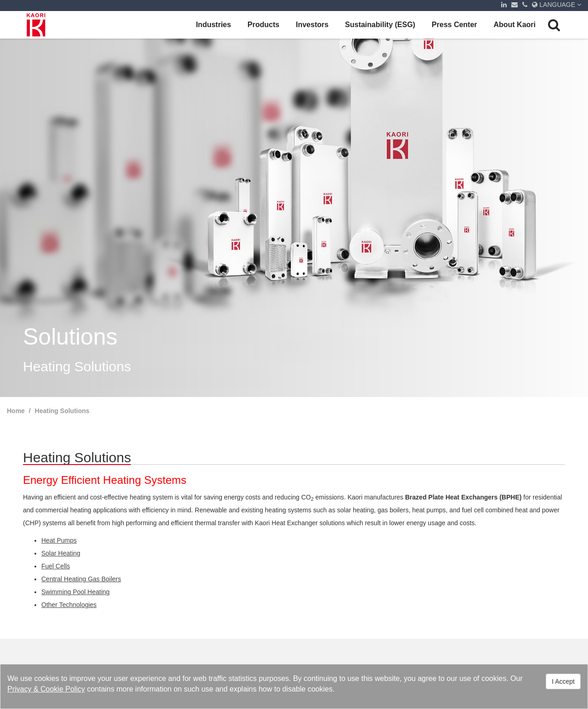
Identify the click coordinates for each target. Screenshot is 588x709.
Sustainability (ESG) (380, 25)
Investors (312, 25)
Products (263, 25)
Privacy (19, 689)
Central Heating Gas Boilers (81, 579)
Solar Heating (61, 553)
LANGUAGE (557, 5)
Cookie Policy (63, 689)
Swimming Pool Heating (76, 592)
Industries (213, 25)
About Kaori (514, 25)
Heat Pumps (59, 540)
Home (16, 411)
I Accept (563, 681)
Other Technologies (69, 605)
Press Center (455, 25)
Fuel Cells (56, 566)
